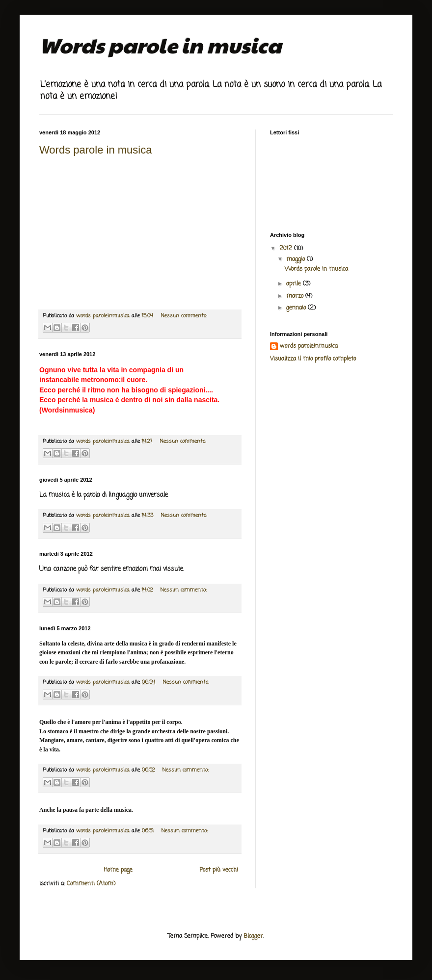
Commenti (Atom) (91, 884)
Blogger (253, 936)
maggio (297, 259)
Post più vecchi (219, 870)
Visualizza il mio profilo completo (313, 359)
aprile (295, 284)
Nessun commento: (184, 316)
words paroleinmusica (309, 347)
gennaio (297, 308)
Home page (118, 870)
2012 (287, 249)
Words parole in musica (95, 150)
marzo (296, 296)
